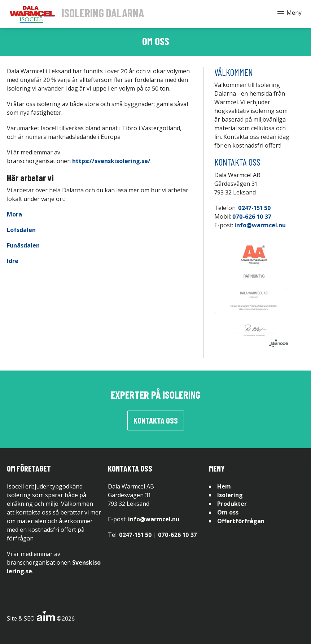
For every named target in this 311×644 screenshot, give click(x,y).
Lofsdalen (21, 230)
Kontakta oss (156, 420)
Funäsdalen (23, 245)
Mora (14, 214)
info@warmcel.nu (260, 225)
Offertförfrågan (241, 521)
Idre (13, 261)
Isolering (230, 495)
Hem (224, 486)
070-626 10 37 (252, 216)
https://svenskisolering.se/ (111, 161)
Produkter (232, 504)
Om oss (228, 512)
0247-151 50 (255, 208)
